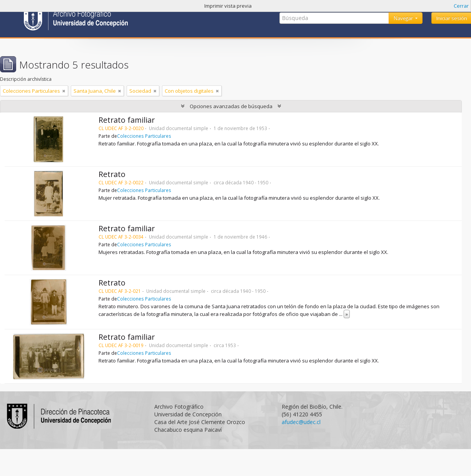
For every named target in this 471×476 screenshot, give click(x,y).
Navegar (404, 18)
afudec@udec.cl (301, 422)
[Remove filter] (64, 91)
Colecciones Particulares (144, 136)
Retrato (112, 174)
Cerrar (461, 6)
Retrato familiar (127, 120)
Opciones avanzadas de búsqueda (231, 106)
